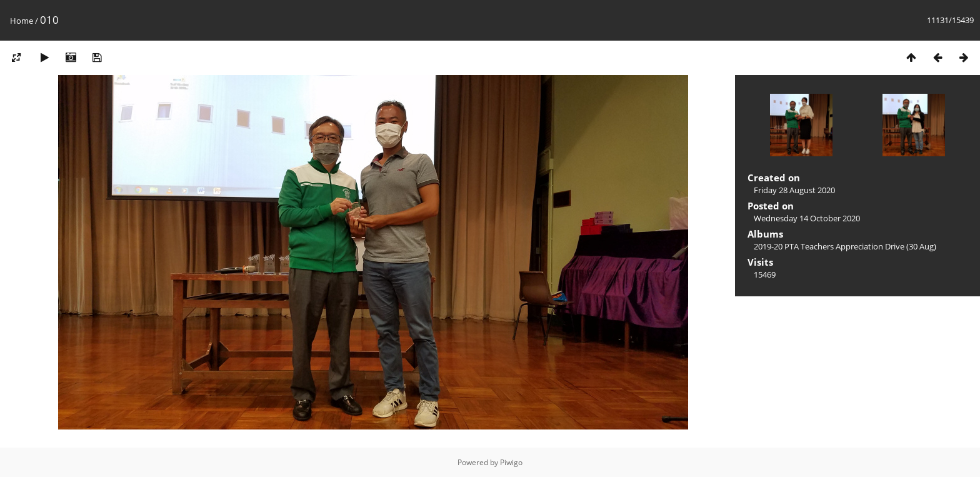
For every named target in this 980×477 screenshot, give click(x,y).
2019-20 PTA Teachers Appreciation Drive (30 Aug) (845, 246)
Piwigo (511, 462)
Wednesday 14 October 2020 (807, 218)
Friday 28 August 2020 (794, 190)
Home (22, 21)
